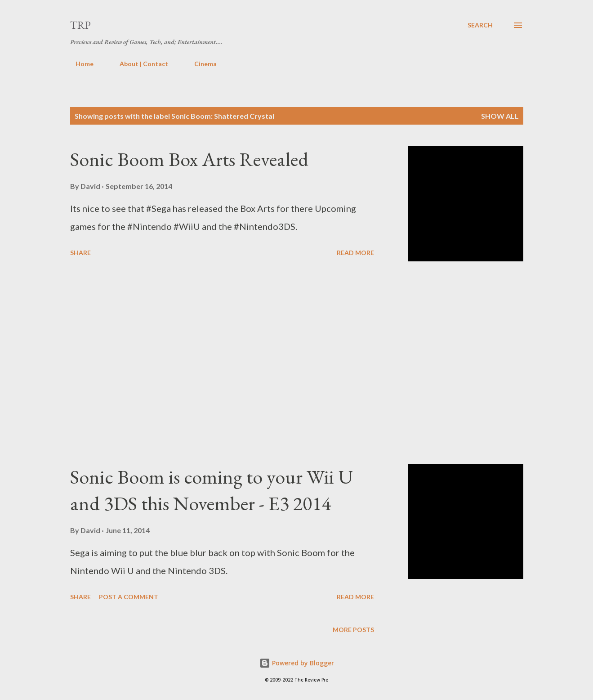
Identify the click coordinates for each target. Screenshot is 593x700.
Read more (355, 253)
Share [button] (80, 253)
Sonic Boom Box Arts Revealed (189, 159)
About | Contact (138, 64)
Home (79, 64)
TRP (80, 25)
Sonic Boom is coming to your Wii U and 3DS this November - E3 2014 (212, 490)
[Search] (480, 25)
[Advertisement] (222, 363)
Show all (500, 116)
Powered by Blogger (297, 663)
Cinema (200, 64)
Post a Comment (129, 597)
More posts (353, 630)
